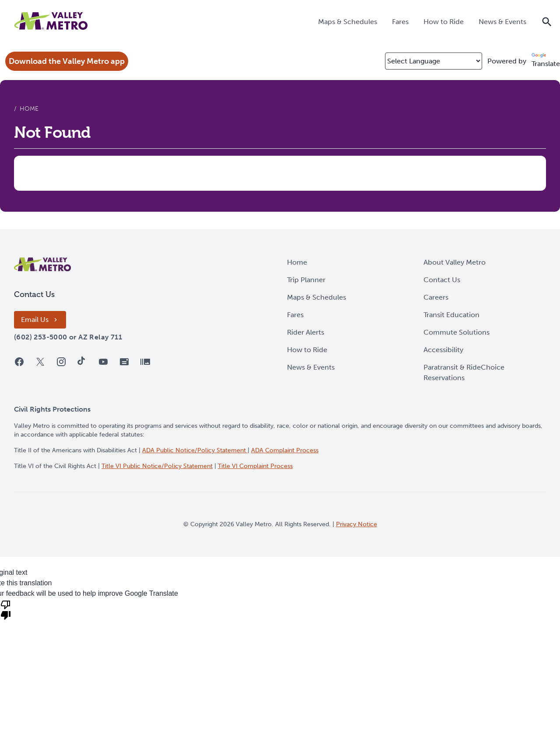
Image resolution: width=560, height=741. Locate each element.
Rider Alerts (306, 332)
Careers (436, 297)
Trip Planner (306, 280)
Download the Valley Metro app (67, 61)
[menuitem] (348, 21)
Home (297, 262)
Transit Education (451, 315)
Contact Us (442, 280)
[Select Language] (434, 61)
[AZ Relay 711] (100, 337)
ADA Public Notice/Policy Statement (195, 450)
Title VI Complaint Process (255, 466)
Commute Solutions (457, 332)
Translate (546, 60)
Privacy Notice (357, 524)
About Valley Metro (455, 262)
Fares (295, 315)
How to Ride (307, 350)
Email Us (40, 320)
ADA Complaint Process (285, 450)
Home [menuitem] (29, 109)
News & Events (311, 367)
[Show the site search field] (547, 21)
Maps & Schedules (317, 297)
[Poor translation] (6, 609)
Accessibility (443, 350)
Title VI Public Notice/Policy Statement (157, 466)
